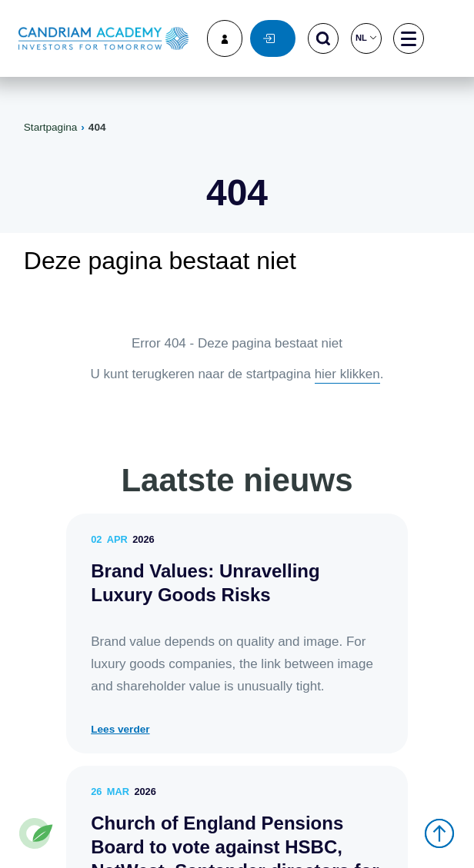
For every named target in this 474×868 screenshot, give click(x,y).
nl (366, 38)
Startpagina (51, 127)
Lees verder (120, 730)
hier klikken (347, 374)
